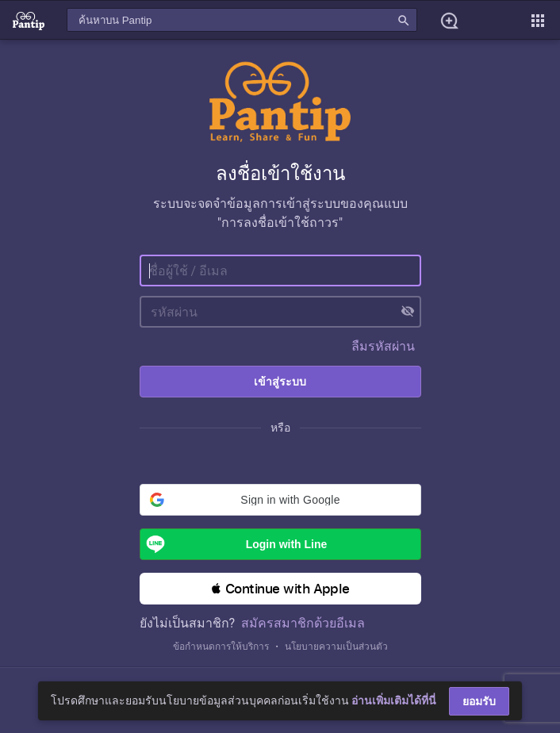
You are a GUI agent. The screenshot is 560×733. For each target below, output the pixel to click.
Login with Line (234, 544)
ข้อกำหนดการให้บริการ (221, 647)
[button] (280, 500)
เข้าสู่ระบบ (280, 382)
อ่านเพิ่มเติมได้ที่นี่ (394, 700)
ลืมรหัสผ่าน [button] (383, 346)
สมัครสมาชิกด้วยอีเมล (303, 623)
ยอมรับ (479, 701)
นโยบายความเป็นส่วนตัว (336, 647)
